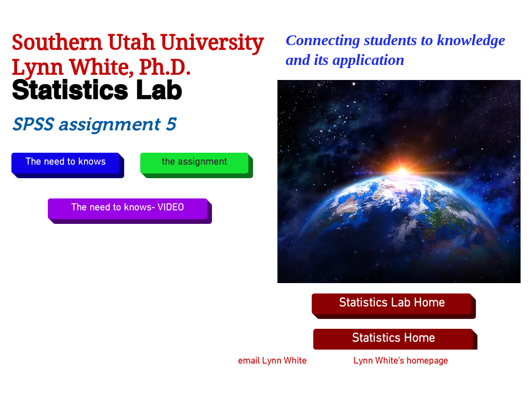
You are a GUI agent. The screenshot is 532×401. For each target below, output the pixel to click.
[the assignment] (194, 163)
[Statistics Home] (393, 339)
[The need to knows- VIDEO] (128, 209)
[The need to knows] (65, 163)
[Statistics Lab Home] (391, 304)
